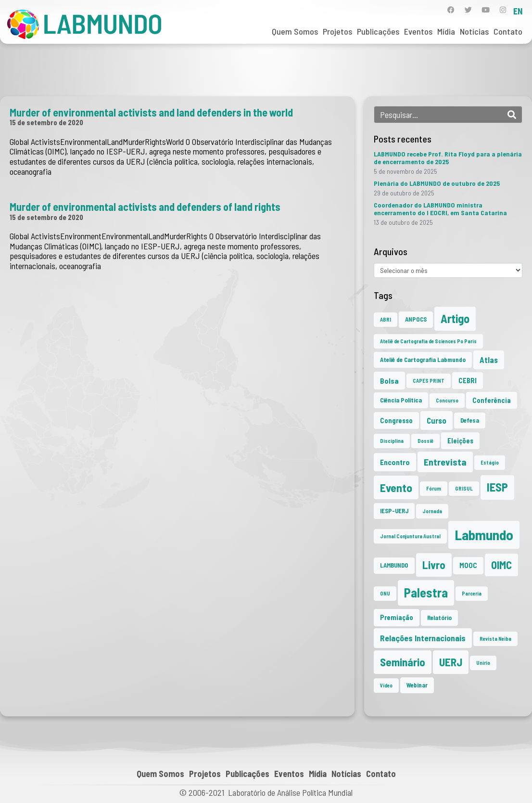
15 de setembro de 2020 (46, 122)
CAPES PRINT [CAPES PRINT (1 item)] (429, 381)
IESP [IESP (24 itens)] (497, 487)
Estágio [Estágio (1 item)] (490, 462)
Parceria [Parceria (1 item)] (472, 593)
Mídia (446, 31)
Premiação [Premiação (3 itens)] (397, 617)
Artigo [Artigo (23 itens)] (455, 318)
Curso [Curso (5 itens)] (437, 420)
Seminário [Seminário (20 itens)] (403, 662)
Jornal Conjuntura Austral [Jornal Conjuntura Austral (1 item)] (410, 536)
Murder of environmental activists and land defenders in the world (151, 112)
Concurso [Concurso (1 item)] (447, 400)
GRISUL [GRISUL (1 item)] (464, 488)
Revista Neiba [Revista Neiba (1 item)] (495, 639)
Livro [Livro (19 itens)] (434, 565)
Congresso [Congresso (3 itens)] (396, 421)
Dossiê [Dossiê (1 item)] (425, 441)
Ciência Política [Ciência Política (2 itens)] (401, 400)
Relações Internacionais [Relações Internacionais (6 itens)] (423, 638)
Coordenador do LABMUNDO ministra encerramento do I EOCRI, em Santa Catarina (440, 209)
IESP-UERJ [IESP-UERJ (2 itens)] (394, 511)
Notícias (474, 31)
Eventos (418, 31)
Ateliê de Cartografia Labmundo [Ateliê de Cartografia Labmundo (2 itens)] (423, 360)
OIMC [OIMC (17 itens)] (501, 565)
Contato (508, 31)
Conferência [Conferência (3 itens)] (492, 400)
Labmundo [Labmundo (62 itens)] (484, 535)
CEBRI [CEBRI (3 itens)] (468, 381)
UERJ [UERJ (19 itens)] (451, 662)
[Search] (512, 115)
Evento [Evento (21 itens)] (396, 487)
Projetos (337, 31)
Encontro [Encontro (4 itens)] (395, 462)
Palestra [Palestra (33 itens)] (426, 592)
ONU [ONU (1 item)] (385, 593)
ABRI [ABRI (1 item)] (386, 319)
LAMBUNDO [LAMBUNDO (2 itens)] (394, 565)
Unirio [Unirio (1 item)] (483, 663)
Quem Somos (295, 31)
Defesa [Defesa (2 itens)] (470, 420)
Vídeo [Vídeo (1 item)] (386, 685)
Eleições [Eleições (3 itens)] (460, 441)
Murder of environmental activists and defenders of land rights (145, 207)
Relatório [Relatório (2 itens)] (439, 618)
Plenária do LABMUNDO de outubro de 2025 (437, 183)
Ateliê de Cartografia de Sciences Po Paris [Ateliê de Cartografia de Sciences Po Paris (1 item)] (428, 341)
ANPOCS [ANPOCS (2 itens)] (416, 319)
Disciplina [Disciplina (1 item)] (392, 441)
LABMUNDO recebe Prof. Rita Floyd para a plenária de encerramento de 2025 (448, 158)
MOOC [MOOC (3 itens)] (468, 565)
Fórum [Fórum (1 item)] (434, 488)
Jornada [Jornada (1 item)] (432, 511)
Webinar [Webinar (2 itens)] (417, 685)
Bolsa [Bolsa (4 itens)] (389, 381)
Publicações (378, 31)
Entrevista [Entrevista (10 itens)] (445, 462)
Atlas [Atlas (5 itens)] (489, 360)
